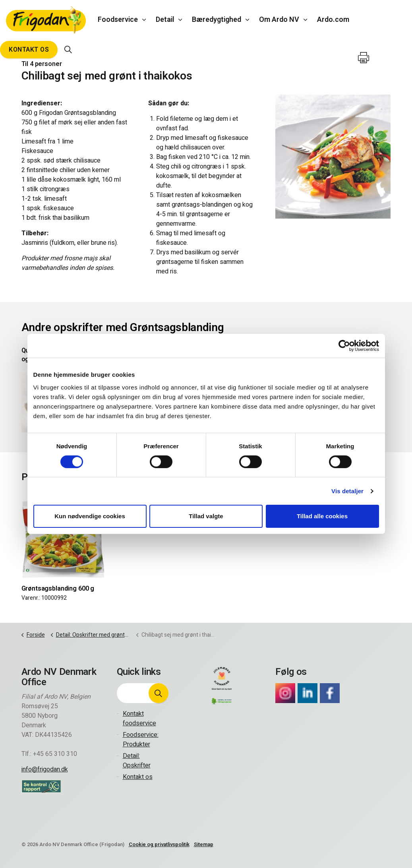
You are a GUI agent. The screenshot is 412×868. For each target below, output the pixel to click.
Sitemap (204, 844)
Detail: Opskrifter (137, 761)
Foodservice (118, 20)
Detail (165, 20)
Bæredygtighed (217, 20)
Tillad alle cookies (322, 516)
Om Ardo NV (279, 20)
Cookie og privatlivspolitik (159, 844)
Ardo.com (333, 20)
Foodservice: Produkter (141, 740)
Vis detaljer (347, 491)
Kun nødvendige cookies (90, 516)
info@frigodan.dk (45, 769)
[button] (159, 693)
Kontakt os (29, 50)
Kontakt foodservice (139, 719)
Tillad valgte (206, 516)
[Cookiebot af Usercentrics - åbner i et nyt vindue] (344, 346)
